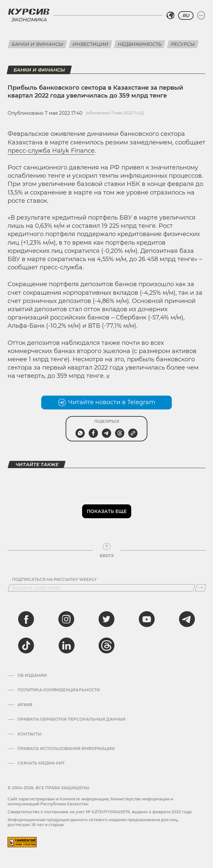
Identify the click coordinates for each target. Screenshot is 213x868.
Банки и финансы (37, 44)
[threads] (106, 645)
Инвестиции (91, 44)
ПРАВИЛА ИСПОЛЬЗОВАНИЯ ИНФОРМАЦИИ (66, 749)
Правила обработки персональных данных (72, 719)
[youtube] (147, 619)
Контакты (30, 734)
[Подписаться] (201, 588)
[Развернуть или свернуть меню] (201, 15)
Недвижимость (140, 44)
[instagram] (66, 619)
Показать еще (107, 511)
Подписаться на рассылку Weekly (54, 580)
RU (186, 15)
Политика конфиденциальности (59, 690)
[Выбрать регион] (170, 15)
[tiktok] (26, 645)
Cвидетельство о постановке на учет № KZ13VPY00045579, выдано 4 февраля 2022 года (100, 812)
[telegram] (187, 619)
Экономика (29, 20)
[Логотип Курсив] (29, 12)
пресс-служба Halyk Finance (51, 151)
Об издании (32, 675)
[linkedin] (66, 645)
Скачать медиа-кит (41, 763)
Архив (25, 705)
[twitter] (106, 619)
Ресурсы (183, 44)
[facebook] (26, 619)
